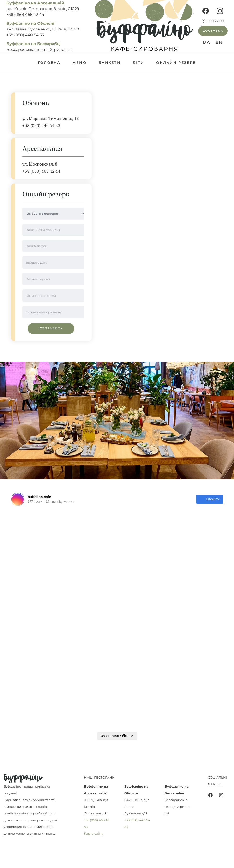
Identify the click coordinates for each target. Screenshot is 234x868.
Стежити (210, 499)
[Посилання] (144, 26)
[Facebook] (206, 11)
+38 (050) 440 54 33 (25, 35)
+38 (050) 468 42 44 (25, 15)
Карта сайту (94, 833)
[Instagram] (220, 11)
